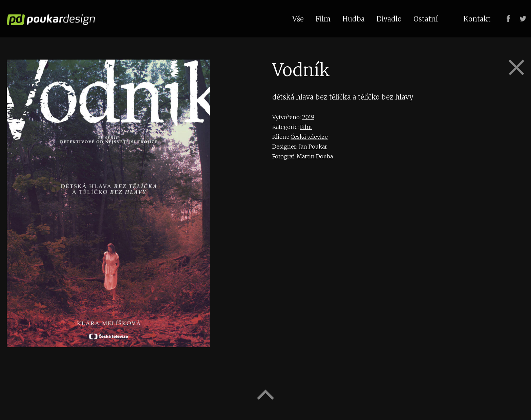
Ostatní (426, 18)
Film (306, 127)
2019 (308, 117)
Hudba (354, 18)
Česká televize (309, 137)
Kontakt (477, 18)
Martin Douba (315, 156)
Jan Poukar (313, 147)
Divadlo (389, 18)
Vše (298, 18)
